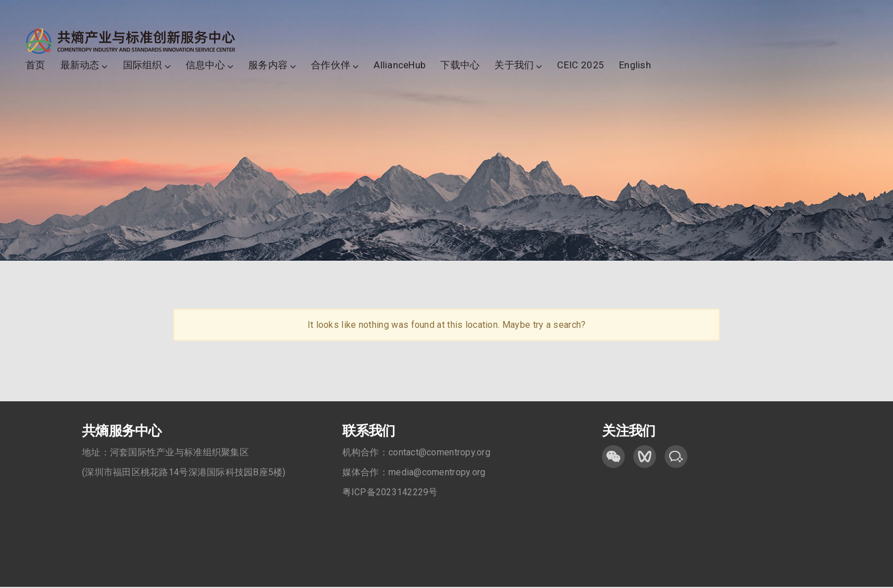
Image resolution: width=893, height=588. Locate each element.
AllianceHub (400, 65)
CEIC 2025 (581, 65)
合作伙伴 (331, 65)
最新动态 (80, 65)
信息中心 (205, 65)
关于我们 (514, 65)
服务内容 (268, 65)
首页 (36, 65)
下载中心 (460, 65)
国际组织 (143, 65)
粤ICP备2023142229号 (390, 493)
